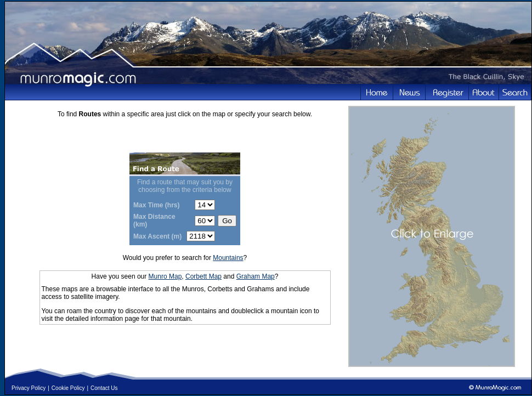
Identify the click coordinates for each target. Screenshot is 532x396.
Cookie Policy (68, 388)
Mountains (228, 258)
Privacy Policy (29, 388)
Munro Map (165, 276)
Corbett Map (203, 276)
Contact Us (104, 388)
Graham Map (256, 276)
